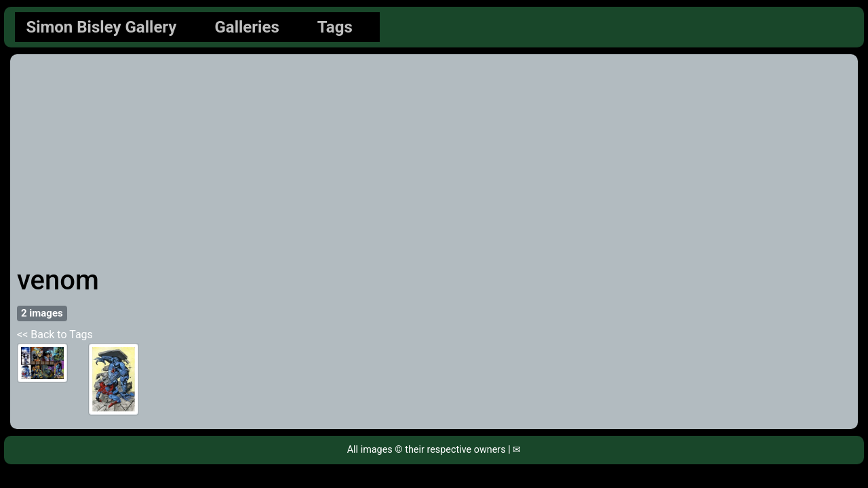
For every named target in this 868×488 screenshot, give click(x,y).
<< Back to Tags (55, 334)
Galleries (246, 27)
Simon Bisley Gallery (101, 27)
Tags (335, 27)
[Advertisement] (434, 163)
